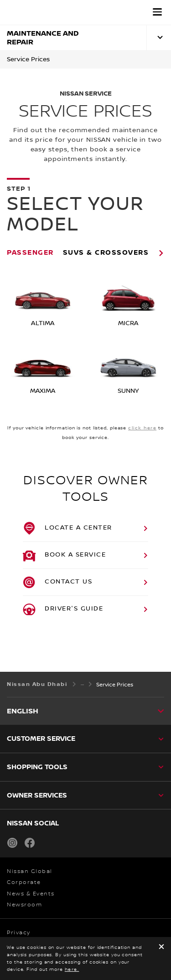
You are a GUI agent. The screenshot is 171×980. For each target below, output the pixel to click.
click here (142, 428)
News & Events (31, 894)
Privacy (19, 933)
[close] (161, 947)
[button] (157, 12)
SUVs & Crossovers (106, 252)
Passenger (30, 252)
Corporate (24, 882)
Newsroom (24, 905)
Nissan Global (30, 871)
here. (72, 969)
